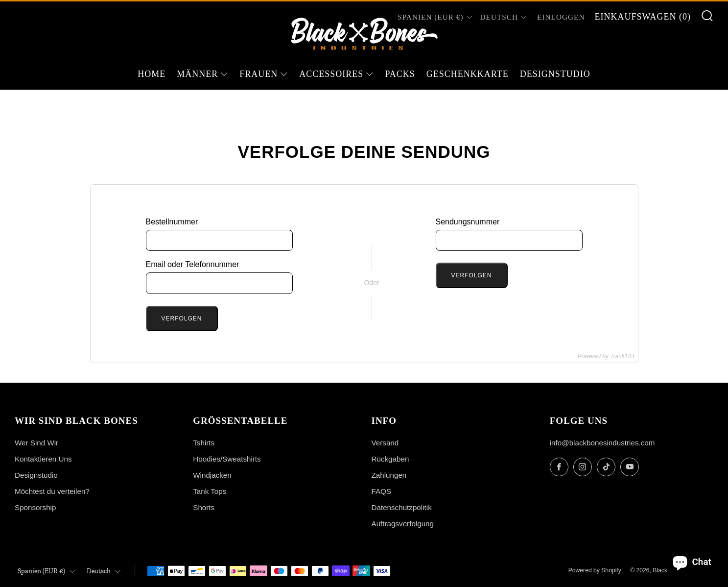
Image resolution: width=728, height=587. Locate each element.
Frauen (258, 74)
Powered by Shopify (595, 570)
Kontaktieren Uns (43, 459)
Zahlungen (389, 475)
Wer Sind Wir (36, 443)
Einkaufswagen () (643, 17)
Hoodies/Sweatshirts (227, 459)
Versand (385, 443)
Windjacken (212, 475)
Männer (197, 74)
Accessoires (331, 74)
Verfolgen (182, 318)
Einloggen (561, 17)
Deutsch (499, 17)
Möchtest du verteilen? (52, 491)
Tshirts (204, 443)
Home (152, 74)
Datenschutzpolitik (402, 507)
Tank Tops (210, 491)
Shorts (204, 507)
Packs (400, 74)
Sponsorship (35, 507)
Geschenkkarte (468, 74)
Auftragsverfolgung (403, 524)
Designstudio (555, 74)
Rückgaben (390, 459)
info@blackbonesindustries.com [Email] (602, 443)
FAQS (382, 491)
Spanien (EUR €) (46, 571)
